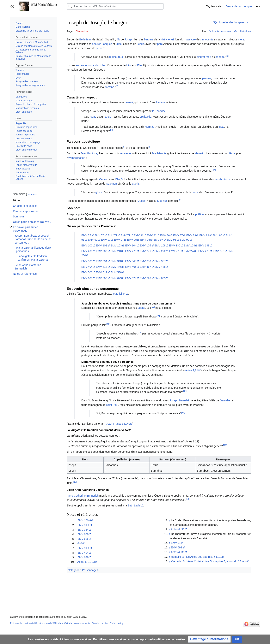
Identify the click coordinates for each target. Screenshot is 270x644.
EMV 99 (184, 240)
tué (172, 39)
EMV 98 (171, 240)
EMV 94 (119, 240)
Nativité (165, 39)
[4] (97, 147)
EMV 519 (101, 272)
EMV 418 (101, 267)
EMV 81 (139, 235)
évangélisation (77, 158)
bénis (195, 192)
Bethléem (85, 39)
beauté (129, 102)
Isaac (93, 117)
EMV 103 (116, 245)
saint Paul (112, 405)
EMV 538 (116, 272)
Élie (139, 65)
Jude (119, 44)
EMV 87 (178, 235)
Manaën (200, 153)
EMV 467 (145, 267)
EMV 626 (145, 278)
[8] (122, 178)
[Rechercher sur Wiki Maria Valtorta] (115, 6)
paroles (207, 78)
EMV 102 (101, 245)
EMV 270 (131, 251)
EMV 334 (101, 261)
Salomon (111, 184)
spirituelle (146, 117)
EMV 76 (99, 235)
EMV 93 (106, 240)
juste (221, 127)
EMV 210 (116, 251)
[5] (124, 147)
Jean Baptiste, (89, 153)
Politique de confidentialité (24, 623)
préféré (199, 214)
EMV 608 (87, 278)
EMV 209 (101, 251)
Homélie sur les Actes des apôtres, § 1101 (196, 557)
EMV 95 (132, 240)
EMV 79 (126, 235)
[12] (108, 324)
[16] (225, 445)
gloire (99, 192)
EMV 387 (160, 261)
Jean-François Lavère (119, 424)
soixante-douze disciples (91, 65)
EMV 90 (217, 235)
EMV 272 (160, 251)
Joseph (129, 39)
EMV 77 (112, 235)
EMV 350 (145, 261)
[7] (214, 170)
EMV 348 (116, 261)
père (160, 44)
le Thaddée (159, 111)
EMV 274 (189, 251)
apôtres (97, 44)
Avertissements (82, 623)
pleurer (201, 57)
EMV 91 (176, 543)
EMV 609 (101, 278)
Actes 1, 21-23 (86, 562)
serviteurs (126, 153)
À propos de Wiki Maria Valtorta (56, 623)
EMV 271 (145, 251)
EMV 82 (152, 235)
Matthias (162, 201)
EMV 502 (87, 272)
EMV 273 (175, 251)
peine (99, 48)
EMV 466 (131, 267)
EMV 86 (165, 235)
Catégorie (74, 570)
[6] (150, 147)
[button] (12, 6)
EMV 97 (158, 240)
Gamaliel (225, 400)
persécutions (222, 179)
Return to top (117, 623)
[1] (227, 56)
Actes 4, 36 (178, 529)
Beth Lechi (134, 505)
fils (118, 39)
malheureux (116, 57)
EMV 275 (204, 251)
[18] (188, 499)
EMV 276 (218, 251)
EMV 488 (160, 267)
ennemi (220, 57)
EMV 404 (87, 267)
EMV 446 (116, 267)
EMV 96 (145, 240)
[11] (158, 315)
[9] (180, 200)
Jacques (107, 44)
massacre (190, 39)
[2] (117, 86)
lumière (161, 102)
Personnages (90, 570)
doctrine (109, 87)
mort (208, 57)
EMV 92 (93, 240)
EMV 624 (131, 278)
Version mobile (100, 623)
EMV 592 (177, 547)
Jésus (141, 44)
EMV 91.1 (83, 525)
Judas (142, 201)
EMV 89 (204, 235)
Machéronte (159, 153)
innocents (207, 39)
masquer (32, 194)
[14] (185, 391)
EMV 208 (87, 251)
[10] (153, 307)
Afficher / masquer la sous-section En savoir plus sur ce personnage (11, 229)
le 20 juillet (119, 294)
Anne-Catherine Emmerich (83, 496)
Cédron (104, 179)
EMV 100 (87, 245)
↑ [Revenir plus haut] (76, 520)
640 (80, 543)
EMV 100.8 (84, 520)
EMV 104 (131, 245)
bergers (149, 39)
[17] (75, 482)
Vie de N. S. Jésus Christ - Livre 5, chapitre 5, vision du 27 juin (209, 561)
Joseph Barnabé (179, 400)
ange (108, 117)
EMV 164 (189, 245)
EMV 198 (204, 245)
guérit (135, 184)
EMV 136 (175, 245)
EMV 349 (131, 261)
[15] (183, 412)
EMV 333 (87, 261)
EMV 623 (116, 278)
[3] (111, 130)
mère (241, 39)
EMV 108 (160, 245)
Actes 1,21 (192, 370)
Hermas (150, 127)
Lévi (129, 65)
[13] (140, 333)
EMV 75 (86, 235)
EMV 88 (191, 235)
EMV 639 (160, 278)
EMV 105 (145, 245)
